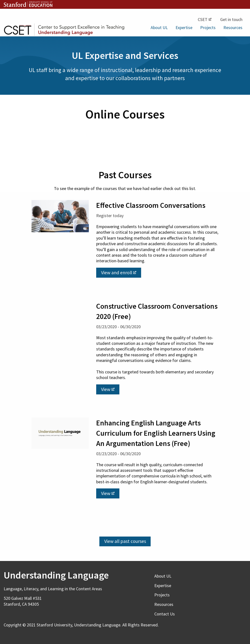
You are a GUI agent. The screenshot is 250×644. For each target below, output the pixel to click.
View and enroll (119, 273)
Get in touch (231, 19)
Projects (208, 27)
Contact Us (165, 614)
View (108, 389)
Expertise (184, 27)
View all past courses (125, 541)
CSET (205, 19)
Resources (233, 27)
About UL (159, 27)
